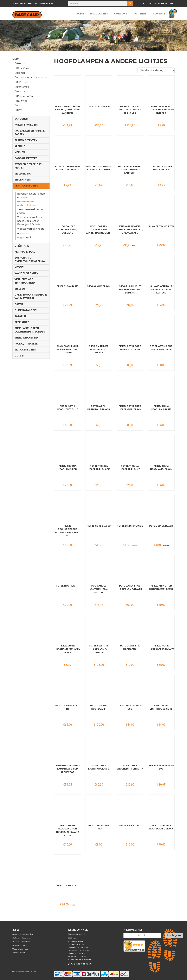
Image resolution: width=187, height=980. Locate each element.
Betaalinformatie (20, 945)
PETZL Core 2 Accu (99, 526)
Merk (16, 59)
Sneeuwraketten (27, 338)
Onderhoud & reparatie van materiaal (31, 296)
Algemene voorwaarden (23, 934)
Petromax (22, 87)
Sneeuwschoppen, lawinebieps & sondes (30, 330)
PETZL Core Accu (67, 885)
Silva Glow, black (99, 286)
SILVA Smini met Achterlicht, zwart (99, 349)
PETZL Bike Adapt (130, 825)
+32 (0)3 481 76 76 (33, 3)
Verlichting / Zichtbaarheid (25, 281)
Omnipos (33, 972)
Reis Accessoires (26, 186)
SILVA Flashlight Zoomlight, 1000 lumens (67, 349)
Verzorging (23, 174)
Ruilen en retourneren (22, 938)
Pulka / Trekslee (26, 344)
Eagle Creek (24, 238)
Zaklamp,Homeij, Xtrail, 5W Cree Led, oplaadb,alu (130, 229)
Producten (98, 14)
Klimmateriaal (25, 252)
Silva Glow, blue (67, 286)
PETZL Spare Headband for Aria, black (67, 649)
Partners (140, 14)
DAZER (19, 304)
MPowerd (22, 82)
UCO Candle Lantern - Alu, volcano (67, 229)
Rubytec (21, 101)
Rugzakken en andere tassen (30, 132)
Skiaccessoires (25, 350)
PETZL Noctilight (67, 586)
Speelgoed (22, 322)
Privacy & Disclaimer (21, 941)
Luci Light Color (99, 106)
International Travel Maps (31, 78)
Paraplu (20, 316)
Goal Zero (22, 68)
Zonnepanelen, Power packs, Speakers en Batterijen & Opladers (30, 221)
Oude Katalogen (26, 310)
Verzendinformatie (20, 949)
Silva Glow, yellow (161, 226)
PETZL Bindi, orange (130, 526)
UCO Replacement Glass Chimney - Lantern (130, 170)
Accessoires (24, 233)
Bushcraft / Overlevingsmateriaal (30, 260)
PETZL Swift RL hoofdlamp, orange (99, 649)
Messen (20, 267)
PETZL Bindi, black (161, 526)
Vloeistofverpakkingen (30, 229)
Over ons (121, 14)
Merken (20, 152)
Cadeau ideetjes (26, 158)
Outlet (20, 356)
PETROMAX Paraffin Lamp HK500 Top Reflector (67, 769)
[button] (172, 14)
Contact (159, 14)
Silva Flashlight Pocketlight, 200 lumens (130, 289)
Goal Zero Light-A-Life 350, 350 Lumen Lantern (67, 110)
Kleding (20, 146)
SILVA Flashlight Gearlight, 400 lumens (161, 289)
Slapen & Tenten (26, 140)
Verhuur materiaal (20, 953)
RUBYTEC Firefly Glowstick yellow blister (161, 110)
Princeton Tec (24, 96)
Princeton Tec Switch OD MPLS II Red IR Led (130, 110)
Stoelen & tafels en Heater (28, 166)
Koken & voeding (26, 125)
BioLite (20, 64)
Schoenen (21, 119)
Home (80, 14)
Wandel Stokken (26, 273)
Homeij (20, 73)
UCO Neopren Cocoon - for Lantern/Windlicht (99, 229)
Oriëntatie (22, 246)
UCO (19, 110)
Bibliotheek (23, 180)
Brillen (20, 289)
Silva (18, 106)
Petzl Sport (23, 92)
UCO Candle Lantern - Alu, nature (99, 589)
